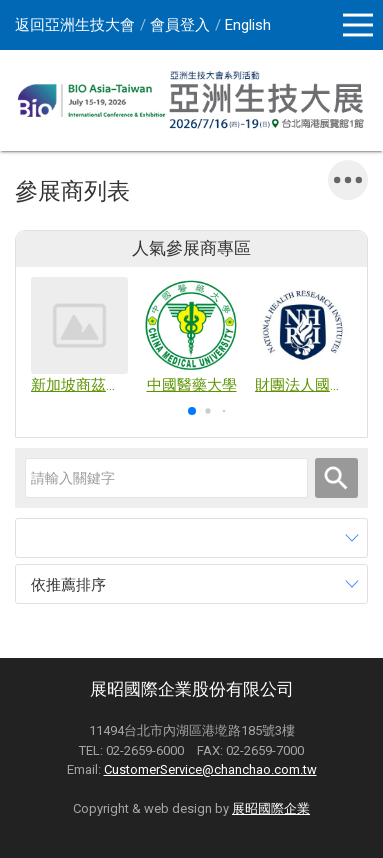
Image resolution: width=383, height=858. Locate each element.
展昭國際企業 (271, 808)
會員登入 (180, 25)
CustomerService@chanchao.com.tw (210, 769)
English (248, 25)
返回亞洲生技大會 (75, 25)
